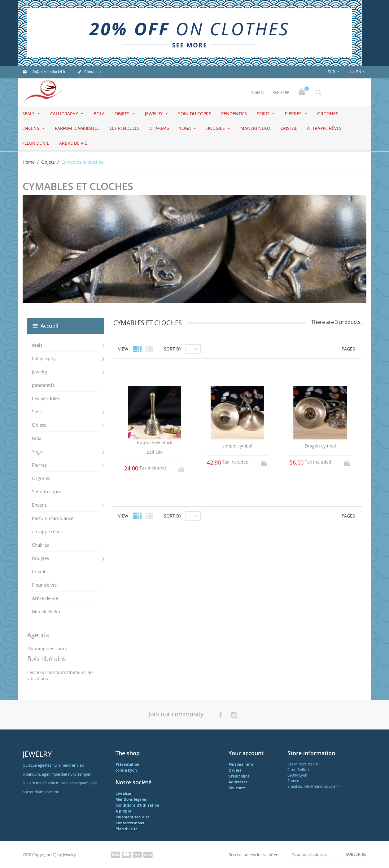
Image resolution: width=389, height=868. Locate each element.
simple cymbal (237, 446)
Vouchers (237, 788)
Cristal (289, 128)
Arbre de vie (73, 143)
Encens (31, 128)
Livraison (124, 793)
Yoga (186, 128)
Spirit (264, 114)
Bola (99, 114)
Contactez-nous (130, 823)
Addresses (238, 782)
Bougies (216, 128)
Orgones (328, 114)
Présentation (127, 764)
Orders (235, 770)
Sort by (173, 349)
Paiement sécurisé (133, 817)
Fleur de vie (36, 143)
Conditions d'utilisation (137, 805)
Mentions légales (131, 799)
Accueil (50, 325)
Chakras (159, 128)
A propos (124, 811)
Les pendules (125, 128)
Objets (123, 114)
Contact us (90, 72)
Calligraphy (65, 114)
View (123, 349)
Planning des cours (47, 648)
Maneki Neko (255, 128)
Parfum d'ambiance (77, 128)
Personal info (241, 764)
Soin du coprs (195, 114)
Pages (348, 349)
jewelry (154, 114)
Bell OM (155, 452)
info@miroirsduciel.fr (44, 72)
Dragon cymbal (320, 446)
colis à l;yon (126, 770)
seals (29, 114)
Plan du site (127, 829)
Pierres (294, 114)
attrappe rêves (324, 128)
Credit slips (239, 776)
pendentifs (234, 114)
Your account (246, 753)
